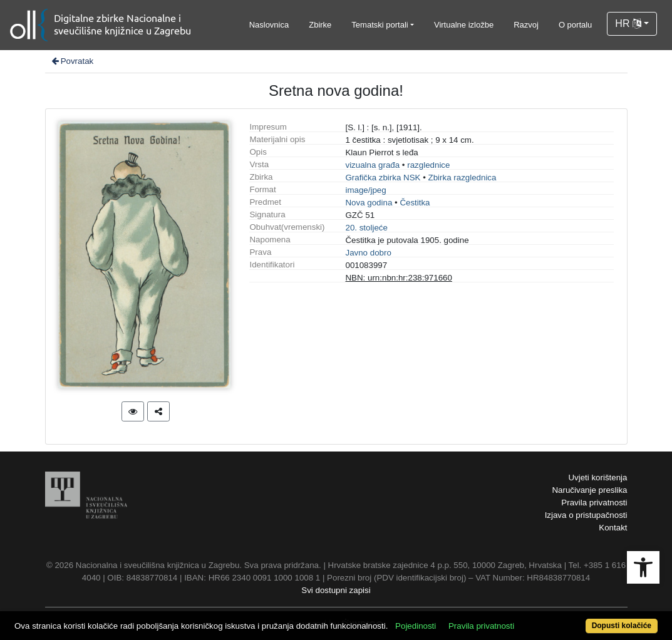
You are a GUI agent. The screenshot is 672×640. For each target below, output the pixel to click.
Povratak (72, 61)
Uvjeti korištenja (597, 477)
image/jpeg (365, 190)
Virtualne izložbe (464, 25)
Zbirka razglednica (463, 178)
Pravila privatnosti (594, 503)
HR (628, 23)
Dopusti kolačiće (622, 626)
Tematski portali (380, 25)
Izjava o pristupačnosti (586, 515)
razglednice (428, 165)
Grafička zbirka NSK (383, 178)
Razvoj (526, 25)
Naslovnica (269, 25)
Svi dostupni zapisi (336, 590)
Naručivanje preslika (589, 490)
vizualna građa (372, 165)
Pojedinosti (416, 626)
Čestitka (415, 203)
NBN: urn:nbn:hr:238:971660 (398, 278)
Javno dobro (368, 253)
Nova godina (369, 203)
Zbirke (320, 25)
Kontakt (613, 528)
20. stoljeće (366, 228)
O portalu (575, 25)
